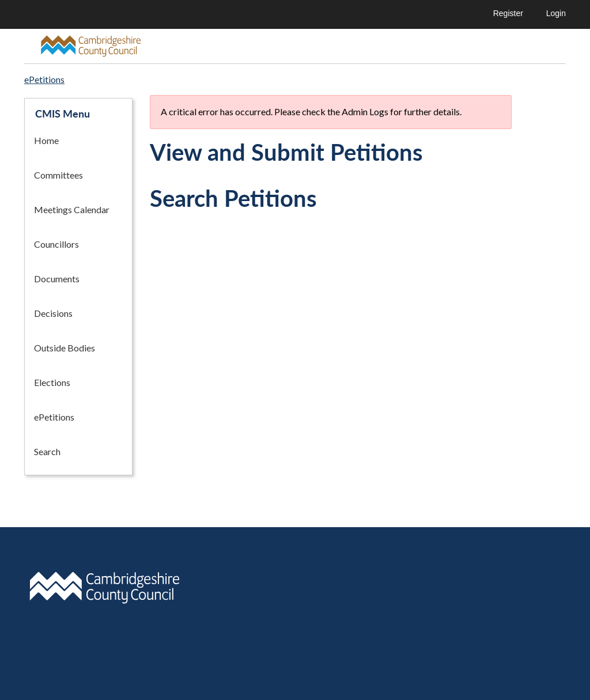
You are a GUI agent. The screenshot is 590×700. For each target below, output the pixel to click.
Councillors (56, 244)
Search (47, 451)
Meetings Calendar (72, 209)
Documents (57, 279)
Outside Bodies (65, 348)
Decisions (53, 313)
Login (556, 13)
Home (46, 140)
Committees (58, 175)
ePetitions (54, 417)
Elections (52, 382)
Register (508, 13)
